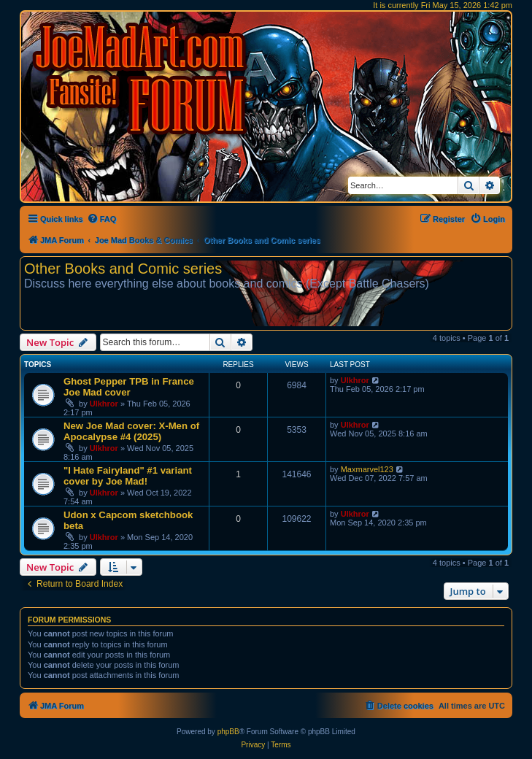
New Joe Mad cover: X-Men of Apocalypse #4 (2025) (131, 431)
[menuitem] (102, 219)
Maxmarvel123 (367, 469)
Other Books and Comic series (123, 269)
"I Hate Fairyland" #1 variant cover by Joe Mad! (128, 476)
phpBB (228, 732)
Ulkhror (104, 404)
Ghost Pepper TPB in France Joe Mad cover (129, 387)
